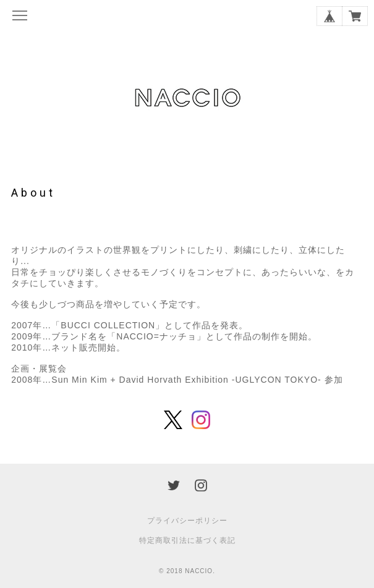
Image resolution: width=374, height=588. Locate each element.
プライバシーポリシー (187, 521)
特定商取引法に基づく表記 (187, 540)
